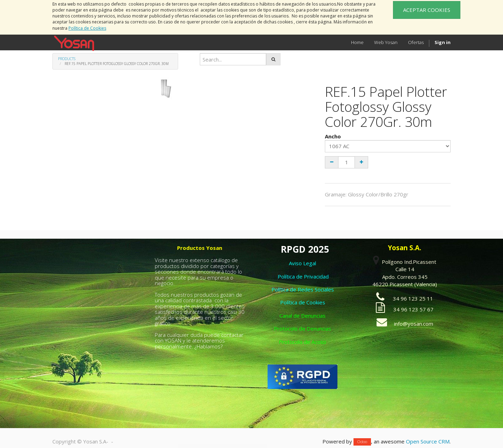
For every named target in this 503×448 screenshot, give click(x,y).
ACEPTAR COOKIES (427, 10)
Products (67, 59)
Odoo (362, 442)
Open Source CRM (428, 441)
